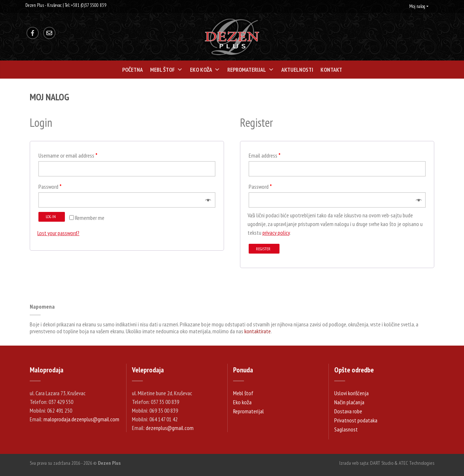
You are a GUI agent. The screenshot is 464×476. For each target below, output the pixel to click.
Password (50, 187)
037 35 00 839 (165, 402)
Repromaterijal (251, 70)
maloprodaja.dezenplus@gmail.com (81, 419)
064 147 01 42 (163, 419)
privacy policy (276, 233)
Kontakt (331, 70)
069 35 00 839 (164, 410)
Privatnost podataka (356, 420)
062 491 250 (60, 410)
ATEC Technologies (417, 463)
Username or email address (68, 155)
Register (263, 249)
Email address (265, 155)
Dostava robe (348, 411)
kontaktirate (258, 331)
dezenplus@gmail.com (170, 428)
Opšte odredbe (354, 370)
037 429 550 (61, 402)
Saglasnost (346, 429)
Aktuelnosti (297, 70)
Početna (132, 70)
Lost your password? (58, 233)
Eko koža (205, 70)
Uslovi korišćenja (351, 393)
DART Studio (382, 463)
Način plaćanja (349, 402)
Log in (51, 216)
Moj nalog (417, 6)
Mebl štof (166, 70)
